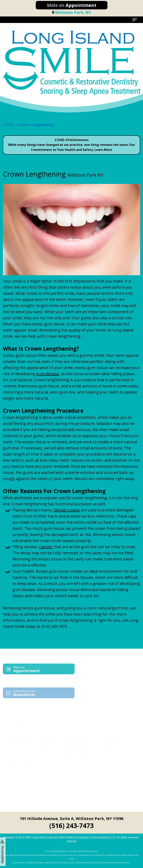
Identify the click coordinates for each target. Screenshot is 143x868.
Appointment (72, 5)
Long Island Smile (43, 837)
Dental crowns (67, 510)
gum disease (48, 374)
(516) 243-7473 (54, 626)
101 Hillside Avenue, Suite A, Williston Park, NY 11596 (72, 819)
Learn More (103, 150)
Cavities (46, 547)
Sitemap (71, 841)
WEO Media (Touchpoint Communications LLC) (87, 837)
